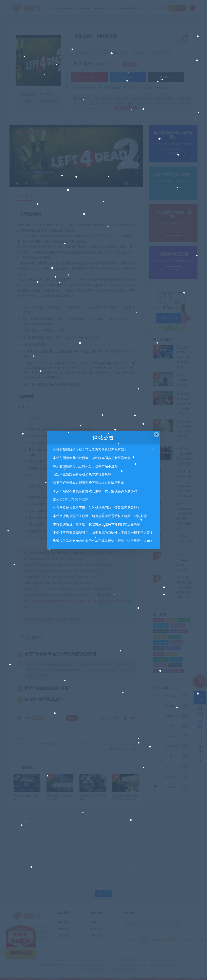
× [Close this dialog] (156, 434)
